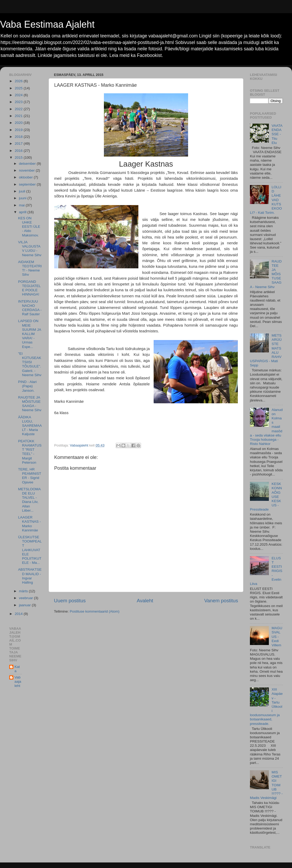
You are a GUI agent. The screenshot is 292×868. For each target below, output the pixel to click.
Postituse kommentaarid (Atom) (95, 611)
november (27, 170)
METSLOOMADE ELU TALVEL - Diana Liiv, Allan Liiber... (29, 500)
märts (24, 591)
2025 (19, 88)
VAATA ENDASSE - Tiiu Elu (277, 134)
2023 (19, 102)
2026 (19, 81)
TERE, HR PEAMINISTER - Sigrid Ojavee (30, 476)
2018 (19, 137)
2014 (19, 614)
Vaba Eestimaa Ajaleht (47, 24)
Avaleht (145, 601)
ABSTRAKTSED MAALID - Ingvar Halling (30, 576)
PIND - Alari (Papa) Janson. (27, 386)
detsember (28, 164)
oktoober (26, 177)
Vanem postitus (221, 601)
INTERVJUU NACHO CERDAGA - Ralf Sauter (30, 308)
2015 (19, 157)
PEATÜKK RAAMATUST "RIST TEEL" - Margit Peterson (30, 452)
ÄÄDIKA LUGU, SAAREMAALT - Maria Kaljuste (30, 426)
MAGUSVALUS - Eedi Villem (277, 637)
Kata (17, 669)
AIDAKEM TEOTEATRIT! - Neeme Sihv (30, 268)
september (28, 184)
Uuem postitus (70, 601)
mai (22, 205)
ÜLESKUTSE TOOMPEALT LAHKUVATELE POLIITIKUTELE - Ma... (30, 550)
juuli (23, 191)
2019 (19, 130)
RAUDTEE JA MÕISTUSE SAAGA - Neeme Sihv (30, 404)
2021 (19, 116)
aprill (23, 212)
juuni (23, 198)
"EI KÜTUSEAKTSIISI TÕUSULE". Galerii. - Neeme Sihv (30, 364)
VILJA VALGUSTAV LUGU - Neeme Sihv (30, 249)
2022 (19, 109)
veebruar (26, 598)
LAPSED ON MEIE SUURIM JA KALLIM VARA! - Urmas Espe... (30, 334)
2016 (19, 151)
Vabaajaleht (18, 682)
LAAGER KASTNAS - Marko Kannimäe (29, 524)
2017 (19, 144)
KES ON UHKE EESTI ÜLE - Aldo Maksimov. (29, 227)
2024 (19, 95)
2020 (19, 123)
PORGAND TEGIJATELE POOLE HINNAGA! (29, 288)
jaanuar (25, 605)
